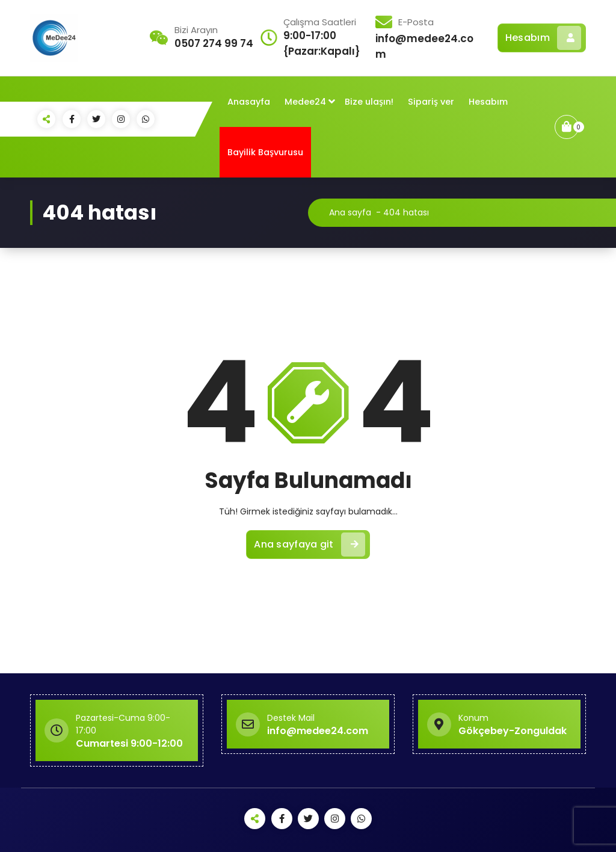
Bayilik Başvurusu (265, 152)
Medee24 (305, 102)
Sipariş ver (431, 102)
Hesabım (543, 38)
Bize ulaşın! (369, 102)
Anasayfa (249, 102)
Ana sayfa (350, 212)
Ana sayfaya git (310, 545)
